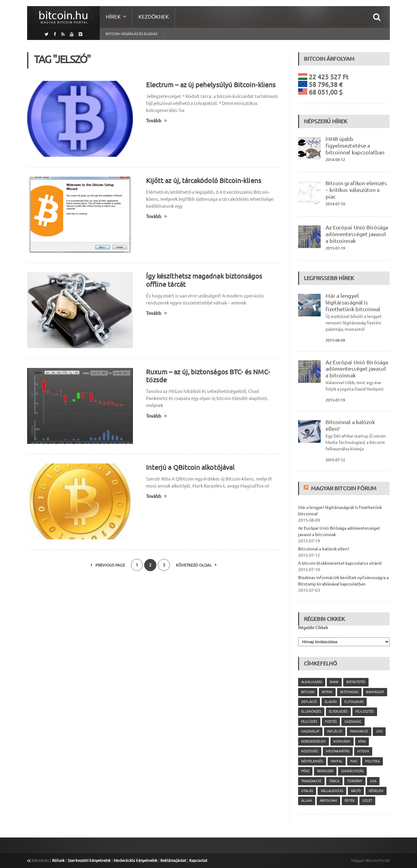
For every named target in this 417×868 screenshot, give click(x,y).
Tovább (157, 121)
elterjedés (338, 711)
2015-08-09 (335, 340)
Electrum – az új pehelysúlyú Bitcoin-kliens (210, 85)
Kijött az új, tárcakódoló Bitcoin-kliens (203, 180)
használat (310, 731)
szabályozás (352, 771)
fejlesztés (365, 711)
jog (379, 731)
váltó (356, 791)
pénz (305, 771)
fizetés (331, 722)
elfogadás (354, 702)
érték (350, 801)
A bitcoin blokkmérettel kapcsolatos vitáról (340, 563)
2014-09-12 (335, 160)
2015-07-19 (335, 248)
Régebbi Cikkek (313, 628)
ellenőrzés (311, 711)
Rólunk (58, 860)
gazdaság (353, 722)
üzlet (367, 801)
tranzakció (311, 781)
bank (334, 682)
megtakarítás (338, 751)
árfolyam (328, 801)
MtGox (363, 751)
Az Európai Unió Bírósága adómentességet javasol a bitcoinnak (357, 234)
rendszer (325, 771)
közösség (310, 751)
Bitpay (327, 692)
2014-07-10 (335, 204)
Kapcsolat (197, 860)
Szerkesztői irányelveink (89, 860)
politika (372, 761)
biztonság (349, 692)
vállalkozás (332, 791)
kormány (342, 741)
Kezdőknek (154, 17)
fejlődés (309, 722)
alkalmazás (312, 682)
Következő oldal (197, 565)
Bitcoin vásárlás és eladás (132, 34)
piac (354, 761)
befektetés (356, 682)
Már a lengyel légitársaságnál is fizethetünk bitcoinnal (353, 302)
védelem (376, 791)
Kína (362, 741)
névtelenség (312, 761)
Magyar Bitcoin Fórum (344, 488)
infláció (335, 731)
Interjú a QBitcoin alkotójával (190, 467)
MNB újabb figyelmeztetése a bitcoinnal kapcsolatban (355, 146)
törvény (355, 781)
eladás (331, 702)
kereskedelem (314, 741)
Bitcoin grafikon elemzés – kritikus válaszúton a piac (356, 190)
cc (29, 860)
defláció (309, 702)
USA (373, 781)
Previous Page (107, 565)
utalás (307, 791)
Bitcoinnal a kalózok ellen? (324, 549)
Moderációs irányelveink (135, 860)
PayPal (337, 761)
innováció (359, 731)
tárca (334, 781)
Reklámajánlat (173, 860)
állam (307, 801)
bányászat (375, 692)
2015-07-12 (335, 460)
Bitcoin (308, 692)
